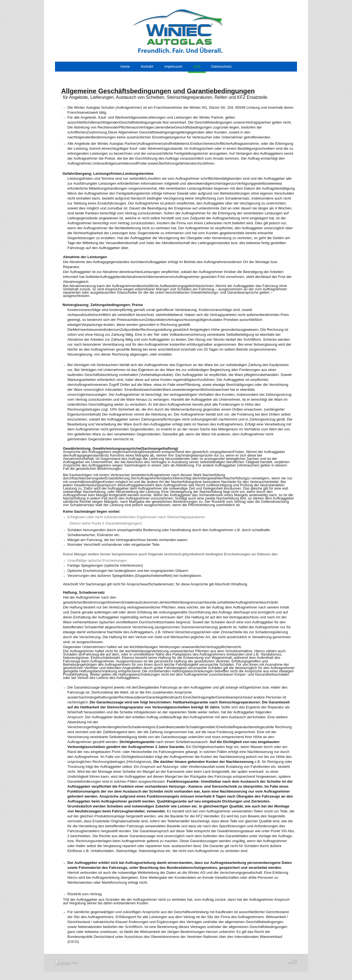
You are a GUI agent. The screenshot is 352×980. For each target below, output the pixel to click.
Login (295, 960)
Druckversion (63, 963)
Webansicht (292, 963)
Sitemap (75, 963)
